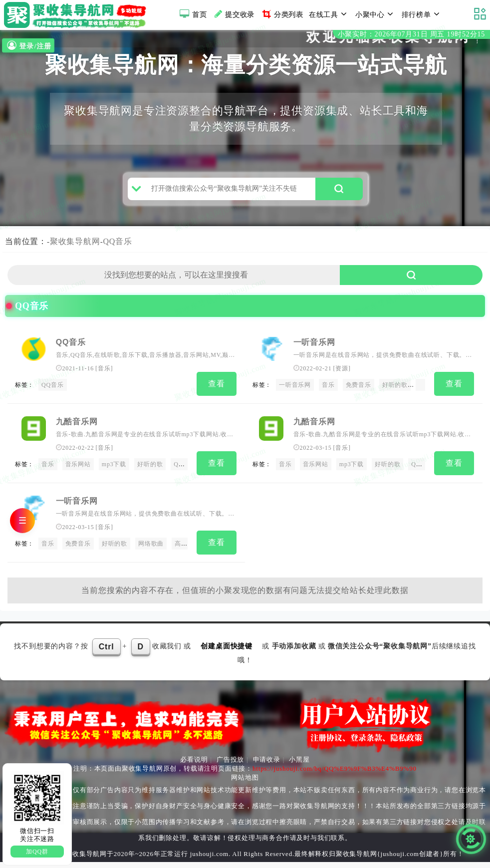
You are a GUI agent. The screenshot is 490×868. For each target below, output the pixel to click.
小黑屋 (299, 765)
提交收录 (233, 14)
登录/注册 (28, 46)
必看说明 (194, 765)
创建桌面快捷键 (227, 652)
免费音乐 (359, 398)
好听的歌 (395, 398)
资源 (342, 382)
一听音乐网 (314, 356)
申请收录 (267, 765)
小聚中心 (376, 14)
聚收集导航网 (75, 255)
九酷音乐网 (77, 433)
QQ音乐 (118, 255)
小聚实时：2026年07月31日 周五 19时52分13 (411, 34)
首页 (192, 14)
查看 (217, 397)
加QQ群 (37, 852)
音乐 (104, 382)
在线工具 (329, 14)
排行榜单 (422, 14)
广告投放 (230, 765)
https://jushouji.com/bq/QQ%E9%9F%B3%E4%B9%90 (335, 774)
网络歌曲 (151, 553)
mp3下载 (114, 475)
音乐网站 (78, 475)
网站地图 (245, 783)
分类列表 (282, 14)
